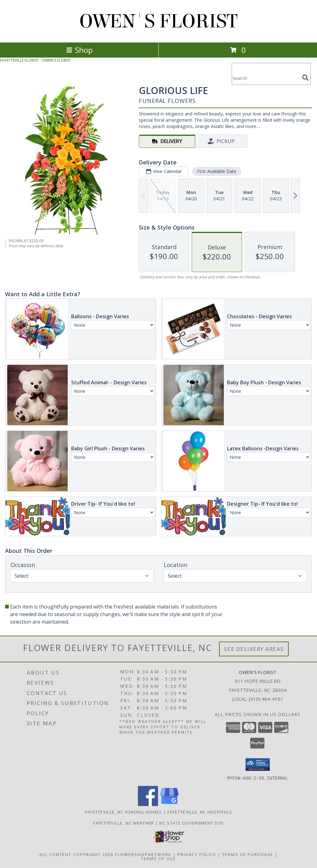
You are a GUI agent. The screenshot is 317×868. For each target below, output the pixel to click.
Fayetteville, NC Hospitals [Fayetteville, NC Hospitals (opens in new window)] (200, 812)
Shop (79, 50)
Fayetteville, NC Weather (123, 823)
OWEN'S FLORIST (158, 21)
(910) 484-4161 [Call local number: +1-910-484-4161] (266, 699)
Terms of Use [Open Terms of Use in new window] (158, 858)
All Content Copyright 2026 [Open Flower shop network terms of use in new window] (76, 854)
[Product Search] (266, 78)
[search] (305, 78)
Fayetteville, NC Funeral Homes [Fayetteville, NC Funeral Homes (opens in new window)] (124, 812)
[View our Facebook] (148, 804)
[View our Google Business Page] (169, 804)
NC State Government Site (192, 823)
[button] (258, 765)
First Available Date (217, 171)
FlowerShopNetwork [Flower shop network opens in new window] (143, 854)
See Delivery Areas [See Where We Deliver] (254, 649)
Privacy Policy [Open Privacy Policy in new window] (197, 854)
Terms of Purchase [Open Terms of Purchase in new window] (248, 854)
